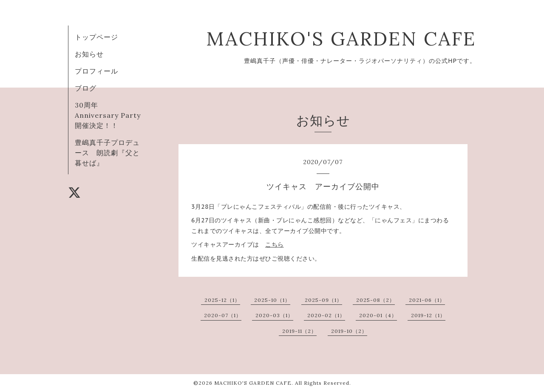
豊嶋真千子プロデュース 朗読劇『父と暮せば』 (107, 153)
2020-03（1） (274, 315)
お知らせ (89, 54)
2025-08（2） (375, 300)
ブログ (86, 88)
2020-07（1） (223, 315)
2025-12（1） (222, 300)
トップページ (96, 37)
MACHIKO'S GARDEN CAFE (341, 38)
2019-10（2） (349, 331)
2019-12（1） (428, 315)
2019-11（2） (299, 331)
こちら (275, 244)
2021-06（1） (427, 300)
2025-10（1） (272, 300)
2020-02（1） (326, 315)
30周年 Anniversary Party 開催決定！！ (111, 115)
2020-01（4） (378, 315)
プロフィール (96, 71)
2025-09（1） (323, 300)
